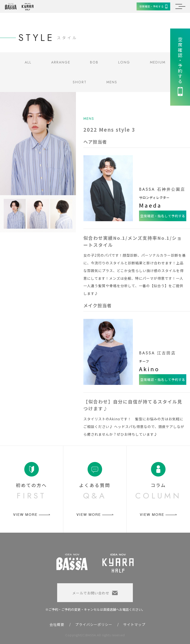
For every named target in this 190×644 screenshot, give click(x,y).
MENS (112, 82)
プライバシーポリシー (94, 624)
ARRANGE (61, 62)
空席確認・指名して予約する (163, 216)
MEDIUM (158, 62)
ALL (28, 62)
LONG (124, 62)
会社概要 (57, 624)
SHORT (80, 82)
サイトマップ (134, 624)
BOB (94, 62)
